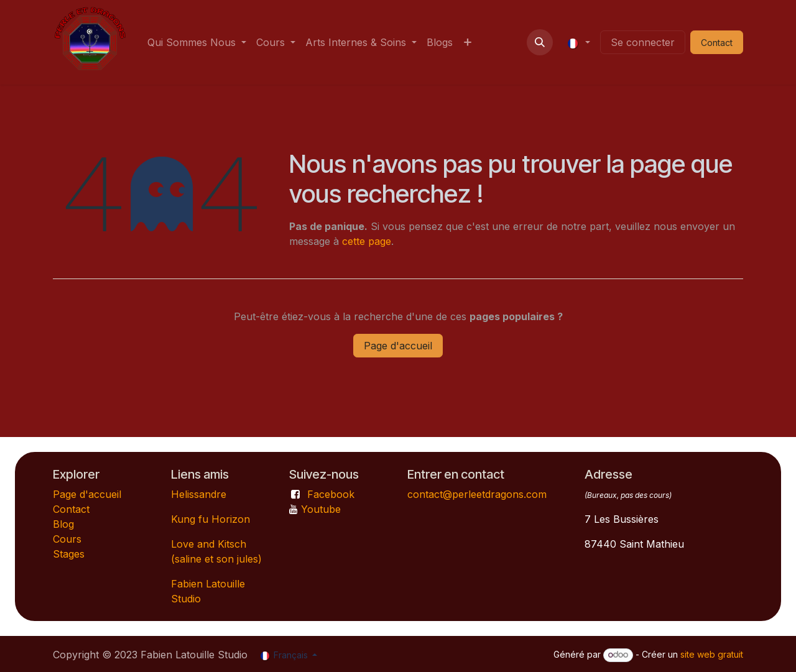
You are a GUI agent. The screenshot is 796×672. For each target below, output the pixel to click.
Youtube (321, 509)
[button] (540, 42)
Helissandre (199, 494)
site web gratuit (712, 654)
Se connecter (643, 42)
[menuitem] (197, 42)
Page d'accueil (398, 346)
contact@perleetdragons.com (477, 494)
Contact (71, 509)
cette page (367, 241)
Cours (67, 539)
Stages (69, 554)
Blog (63, 524)
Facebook (331, 494)
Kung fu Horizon (211, 519)
